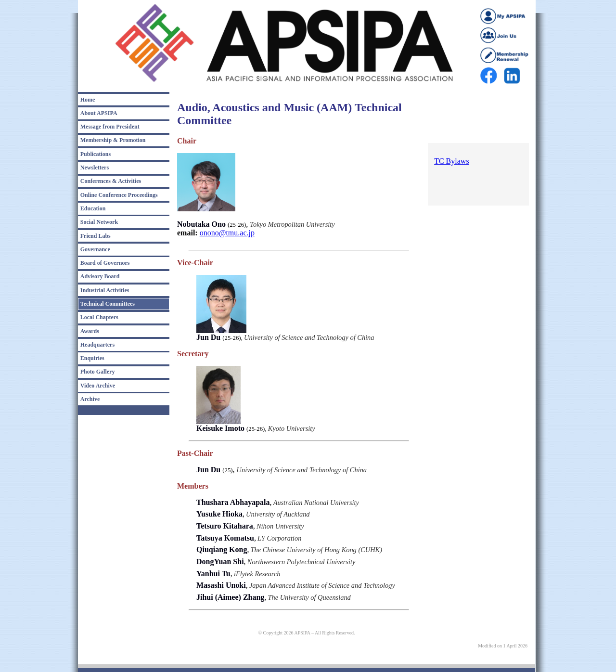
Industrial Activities (105, 290)
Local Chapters (99, 317)
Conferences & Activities (111, 181)
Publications (96, 154)
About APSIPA (99, 113)
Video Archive (98, 386)
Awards (90, 331)
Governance (95, 249)
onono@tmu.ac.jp (227, 233)
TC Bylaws (451, 161)
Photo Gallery (98, 372)
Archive (90, 399)
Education (93, 208)
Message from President (110, 127)
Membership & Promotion (113, 140)
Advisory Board (100, 276)
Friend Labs (96, 236)
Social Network (99, 222)
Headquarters (97, 345)
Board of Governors (105, 263)
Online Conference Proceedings (119, 195)
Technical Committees (108, 304)
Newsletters (95, 168)
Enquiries (92, 358)
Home (88, 100)
